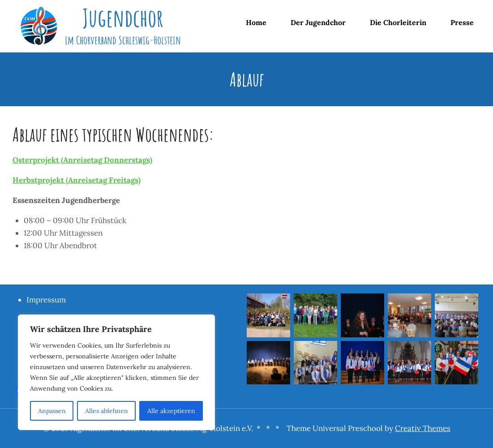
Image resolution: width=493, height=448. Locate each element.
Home (256, 22)
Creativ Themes (423, 428)
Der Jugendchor (318, 22)
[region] (116, 372)
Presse (462, 22)
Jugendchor (123, 17)
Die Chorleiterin (398, 22)
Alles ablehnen (107, 411)
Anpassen (52, 411)
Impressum (46, 300)
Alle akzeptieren (171, 411)
